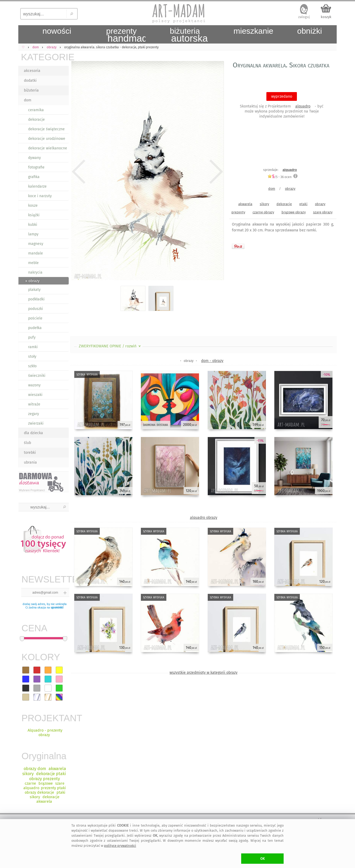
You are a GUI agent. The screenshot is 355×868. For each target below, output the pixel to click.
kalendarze (37, 186)
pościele (35, 318)
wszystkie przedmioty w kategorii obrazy (204, 673)
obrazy (290, 189)
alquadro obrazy (204, 518)
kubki (33, 225)
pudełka (35, 328)
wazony (34, 385)
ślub (27, 443)
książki (34, 215)
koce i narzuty (40, 196)
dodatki (30, 81)
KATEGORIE (45, 57)
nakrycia (35, 272)
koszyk (326, 17)
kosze (33, 206)
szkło (32, 366)
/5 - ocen (280, 177)
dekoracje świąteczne (46, 129)
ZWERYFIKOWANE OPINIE (110, 346)
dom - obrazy (212, 361)
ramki (33, 347)
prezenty (238, 212)
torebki (30, 453)
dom (28, 100)
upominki (57, 608)
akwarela (245, 204)
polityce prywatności (120, 846)
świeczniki (37, 376)
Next (215, 172)
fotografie (36, 167)
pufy (32, 337)
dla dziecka (33, 433)
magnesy (36, 244)
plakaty (34, 290)
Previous (79, 172)
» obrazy (32, 281)
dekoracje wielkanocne (48, 148)
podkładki (36, 299)
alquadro (303, 106)
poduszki (36, 309)
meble (33, 263)
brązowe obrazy (294, 212)
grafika (34, 177)
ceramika (36, 110)
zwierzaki (36, 423)
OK (263, 859)
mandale (36, 253)
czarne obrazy (263, 212)
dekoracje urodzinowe (47, 139)
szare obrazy (323, 212)
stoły (32, 357)
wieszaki (35, 395)
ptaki (303, 204)
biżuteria (31, 90)
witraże (34, 404)
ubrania (30, 462)
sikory (264, 204)
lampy (33, 234)
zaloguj (304, 17)
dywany (34, 158)
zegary (34, 414)
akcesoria (32, 71)
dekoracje (36, 120)
